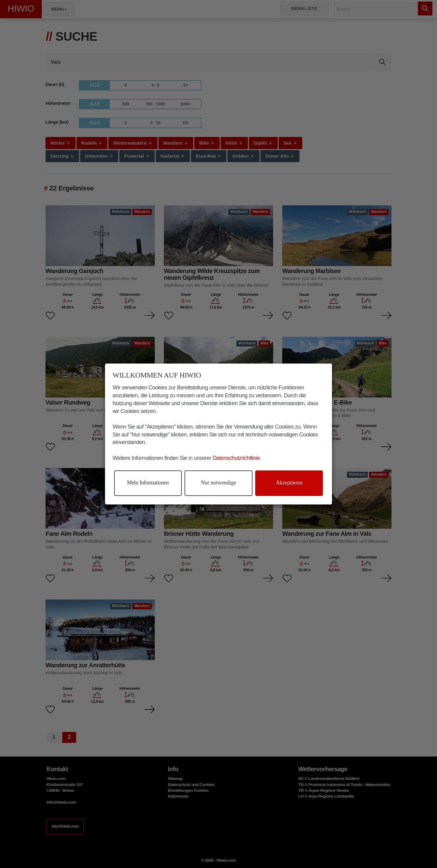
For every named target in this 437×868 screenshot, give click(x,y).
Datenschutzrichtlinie (236, 458)
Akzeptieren (289, 483)
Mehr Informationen (148, 483)
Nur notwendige (218, 483)
